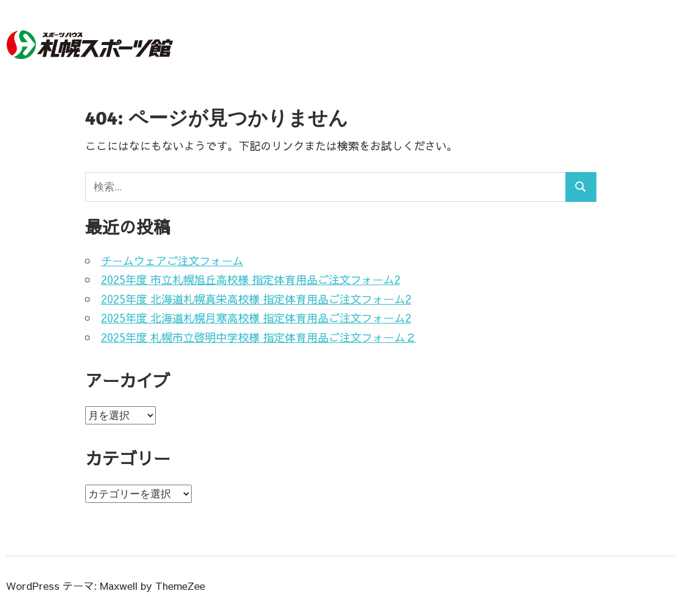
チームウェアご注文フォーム (172, 261)
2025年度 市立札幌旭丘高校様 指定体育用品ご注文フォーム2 (251, 279)
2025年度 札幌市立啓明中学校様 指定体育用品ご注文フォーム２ (259, 337)
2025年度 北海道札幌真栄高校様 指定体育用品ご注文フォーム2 (256, 299)
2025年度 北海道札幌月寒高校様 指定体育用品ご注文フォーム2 (256, 318)
